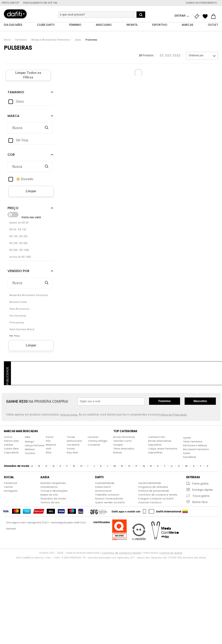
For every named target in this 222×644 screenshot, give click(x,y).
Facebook (10, 483)
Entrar (180, 16)
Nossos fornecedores (109, 499)
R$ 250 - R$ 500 (18, 243)
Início (7, 40)
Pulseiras (91, 40)
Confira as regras (171, 553)
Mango (30, 441)
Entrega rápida (203, 490)
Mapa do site (49, 495)
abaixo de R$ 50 (19, 223)
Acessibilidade (105, 483)
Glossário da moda (53, 499)
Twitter (8, 487)
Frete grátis (200, 484)
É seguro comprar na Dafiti (156, 499)
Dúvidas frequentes (53, 483)
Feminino (21, 40)
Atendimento (49, 487)
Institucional (103, 491)
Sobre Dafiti (103, 487)
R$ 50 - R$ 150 (18, 230)
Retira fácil (200, 502)
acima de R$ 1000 (20, 257)
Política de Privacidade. (173, 415)
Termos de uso (50, 502)
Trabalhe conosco (107, 495)
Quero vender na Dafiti (110, 502)
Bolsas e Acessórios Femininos (51, 40)
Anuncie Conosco (150, 502)
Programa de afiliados (153, 487)
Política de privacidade (154, 491)
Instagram (11, 491)
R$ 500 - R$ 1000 (19, 250)
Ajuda (187, 438)
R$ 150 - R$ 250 (18, 236)
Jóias (78, 40)
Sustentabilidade (150, 483)
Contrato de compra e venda (158, 495)
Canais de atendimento (201, 3)
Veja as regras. (69, 415)
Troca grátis (201, 496)
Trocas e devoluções (54, 491)
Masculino (200, 401)
